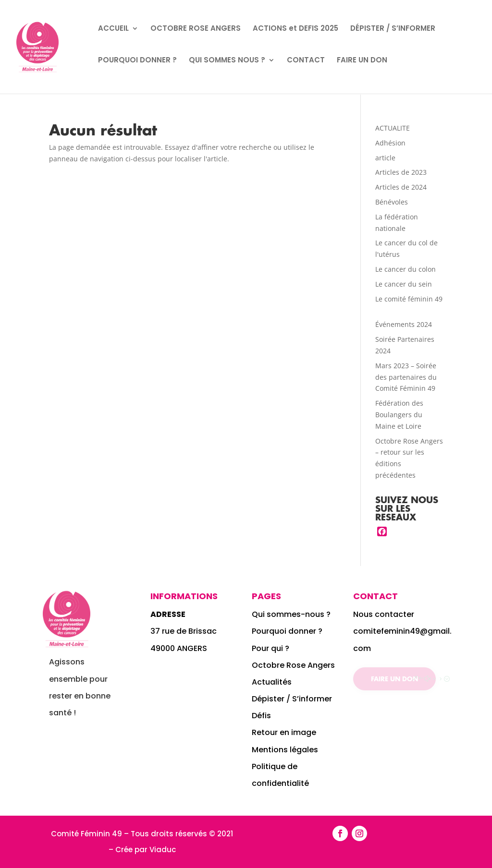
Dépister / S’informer (292, 699)
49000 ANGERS (179, 648)
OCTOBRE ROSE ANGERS (196, 29)
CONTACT (306, 61)
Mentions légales (285, 750)
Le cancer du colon (406, 269)
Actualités (272, 682)
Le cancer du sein (404, 284)
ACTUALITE (393, 128)
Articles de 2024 (401, 187)
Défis (261, 716)
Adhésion (390, 143)
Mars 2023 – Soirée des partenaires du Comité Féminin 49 (406, 377)
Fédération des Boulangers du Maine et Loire (399, 415)
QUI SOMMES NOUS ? (227, 61)
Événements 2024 (404, 324)
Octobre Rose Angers (293, 665)
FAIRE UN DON (362, 61)
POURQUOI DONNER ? (137, 61)
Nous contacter (384, 614)
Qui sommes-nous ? (292, 614)
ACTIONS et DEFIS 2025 (295, 29)
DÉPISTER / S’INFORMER (393, 29)
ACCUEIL (113, 29)
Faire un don (394, 679)
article (385, 158)
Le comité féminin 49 (409, 299)
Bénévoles (392, 202)
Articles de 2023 (401, 172)
